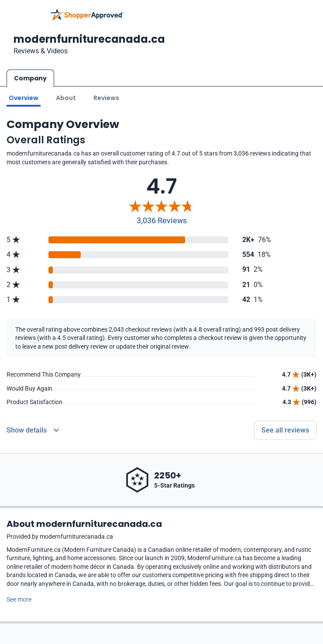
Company (30, 78)
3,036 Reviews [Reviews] (162, 220)
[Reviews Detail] (33, 430)
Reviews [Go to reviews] (106, 97)
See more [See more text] (19, 599)
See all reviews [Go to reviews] (285, 430)
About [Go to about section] (66, 97)
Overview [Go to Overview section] (24, 97)
